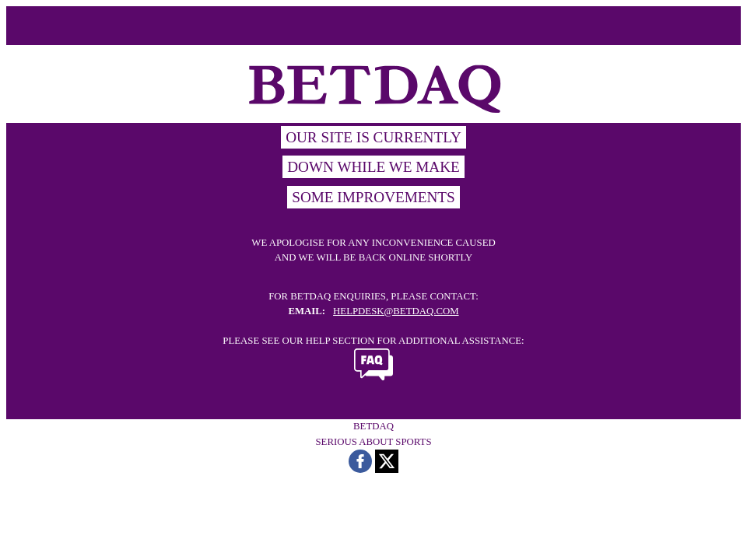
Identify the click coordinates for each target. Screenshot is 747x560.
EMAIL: (307, 311)
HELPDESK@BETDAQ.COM (396, 311)
